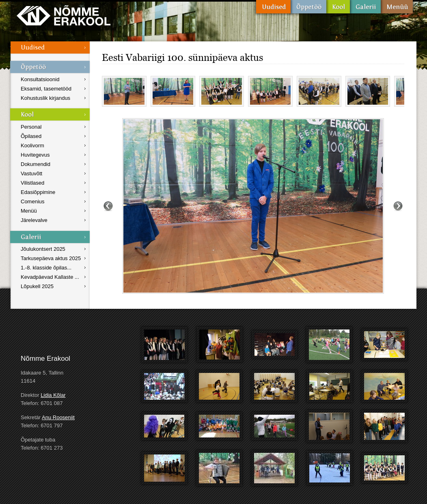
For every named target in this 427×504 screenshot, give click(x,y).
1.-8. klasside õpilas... (46, 268)
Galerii (365, 7)
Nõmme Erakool (64, 15)
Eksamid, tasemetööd (46, 89)
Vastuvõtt (31, 173)
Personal (31, 127)
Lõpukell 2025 (37, 286)
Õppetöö (308, 7)
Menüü (397, 7)
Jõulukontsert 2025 (43, 249)
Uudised (273, 7)
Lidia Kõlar (53, 395)
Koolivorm (32, 145)
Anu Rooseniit (58, 417)
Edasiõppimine (38, 192)
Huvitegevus (35, 155)
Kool (338, 7)
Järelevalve (34, 220)
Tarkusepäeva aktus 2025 (51, 258)
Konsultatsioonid (40, 79)
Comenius (33, 201)
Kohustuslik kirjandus (45, 98)
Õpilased (31, 136)
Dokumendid (36, 164)
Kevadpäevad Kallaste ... (50, 277)
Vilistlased (32, 183)
